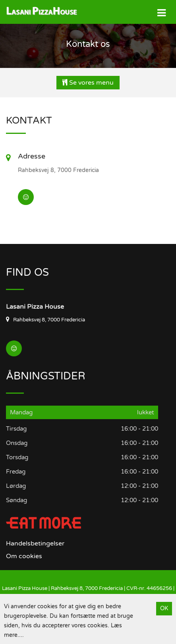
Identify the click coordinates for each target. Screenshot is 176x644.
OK (164, 608)
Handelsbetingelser (35, 543)
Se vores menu (88, 83)
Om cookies (24, 556)
